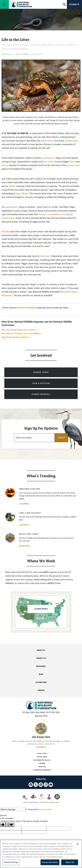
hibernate (45, 256)
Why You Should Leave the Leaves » (19, 330)
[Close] (78, 844)
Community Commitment (42, 770)
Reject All (70, 862)
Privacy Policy (42, 757)
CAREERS (41, 690)
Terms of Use (42, 753)
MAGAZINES (41, 666)
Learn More (24, 504)
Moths (12, 186)
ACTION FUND (41, 682)
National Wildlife (27, 308)
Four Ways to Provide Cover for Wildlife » (22, 333)
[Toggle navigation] (4, 4)
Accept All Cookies (50, 862)
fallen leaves (47, 141)
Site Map (42, 763)
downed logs (71, 141)
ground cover (73, 165)
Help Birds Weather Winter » (16, 337)
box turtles (49, 162)
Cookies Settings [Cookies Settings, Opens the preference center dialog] (11, 862)
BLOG (41, 674)
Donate (74, 4)
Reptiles (6, 232)
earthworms (48, 158)
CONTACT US (41, 658)
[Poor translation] (10, 825)
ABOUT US (41, 650)
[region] (41, 854)
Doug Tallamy (22, 194)
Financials (42, 767)
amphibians (11, 207)
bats (4, 165)
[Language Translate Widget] (14, 809)
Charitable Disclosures (42, 760)
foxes (73, 162)
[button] (61, 438)
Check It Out (24, 546)
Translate (46, 809)
